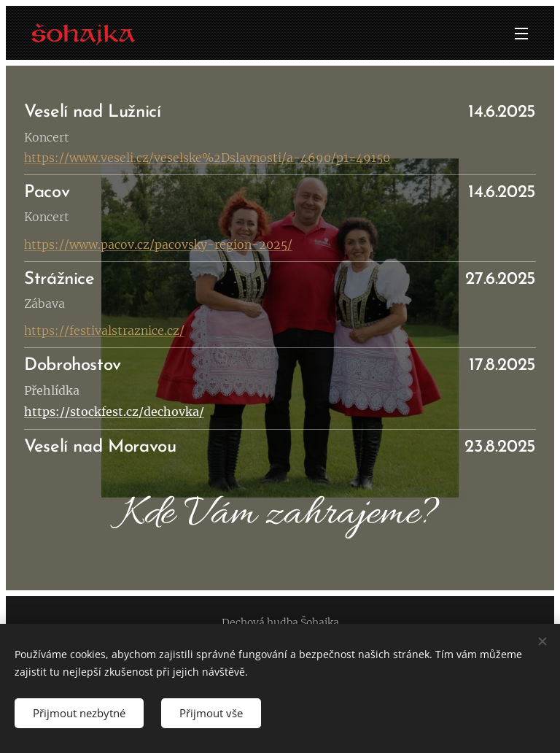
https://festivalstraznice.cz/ (104, 331)
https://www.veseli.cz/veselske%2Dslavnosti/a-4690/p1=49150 (207, 158)
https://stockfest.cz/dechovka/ (114, 412)
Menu (521, 34)
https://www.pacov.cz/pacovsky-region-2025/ (158, 244)
